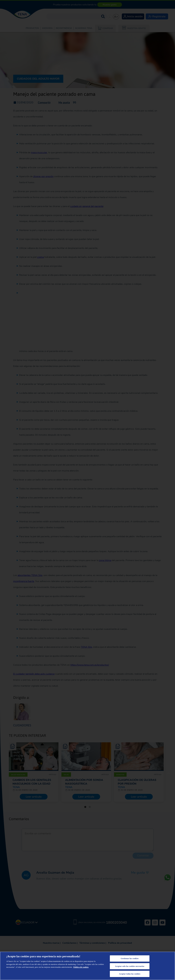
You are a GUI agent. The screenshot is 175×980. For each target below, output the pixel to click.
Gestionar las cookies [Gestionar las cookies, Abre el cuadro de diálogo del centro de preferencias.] (130, 958)
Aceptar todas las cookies (130, 974)
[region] (87, 966)
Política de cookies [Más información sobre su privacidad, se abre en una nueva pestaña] (81, 967)
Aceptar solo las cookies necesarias (130, 966)
